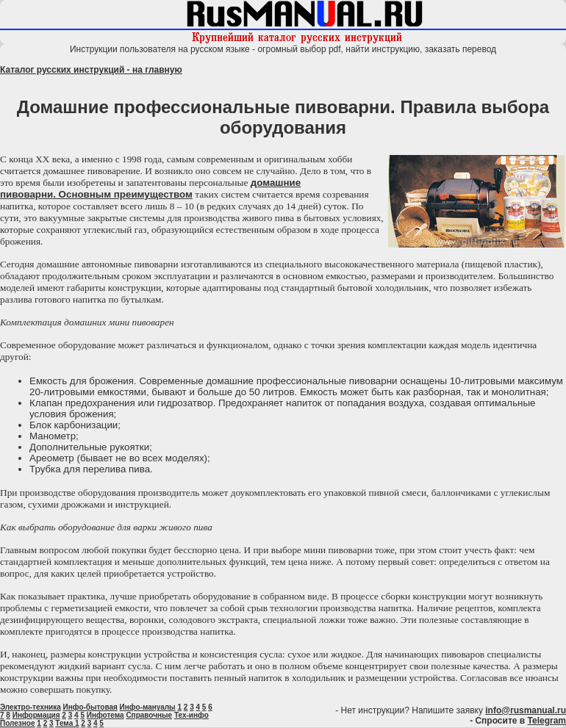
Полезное (18, 723)
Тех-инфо (191, 715)
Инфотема (105, 715)
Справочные (149, 715)
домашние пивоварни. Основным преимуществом (150, 188)
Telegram (547, 721)
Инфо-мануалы (148, 707)
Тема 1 (67, 723)
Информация (36, 715)
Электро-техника (31, 707)
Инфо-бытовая (90, 707)
